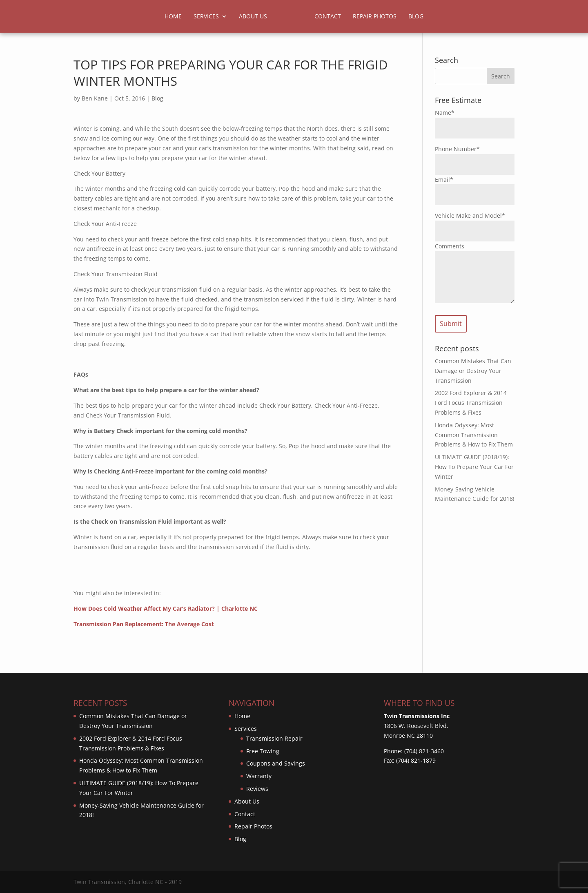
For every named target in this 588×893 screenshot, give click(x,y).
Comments (450, 246)
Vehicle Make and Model (470, 215)
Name (445, 113)
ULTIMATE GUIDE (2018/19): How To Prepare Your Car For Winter (474, 467)
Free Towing (263, 751)
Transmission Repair (274, 738)
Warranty (259, 776)
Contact (328, 17)
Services (206, 17)
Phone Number (457, 149)
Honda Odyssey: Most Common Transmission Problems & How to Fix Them (474, 435)
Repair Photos (375, 17)
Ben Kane (95, 98)
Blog (416, 17)
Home (173, 17)
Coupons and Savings (276, 763)
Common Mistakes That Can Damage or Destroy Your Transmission (473, 371)
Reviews (257, 789)
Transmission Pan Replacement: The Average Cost (144, 624)
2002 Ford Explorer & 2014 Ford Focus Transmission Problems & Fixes (471, 403)
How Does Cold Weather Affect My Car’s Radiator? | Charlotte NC (166, 608)
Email (444, 180)
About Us (253, 17)
